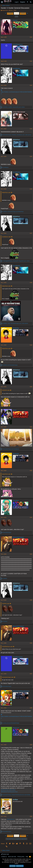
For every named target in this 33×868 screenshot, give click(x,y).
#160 (31, 816)
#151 (31, 427)
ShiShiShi (16, 328)
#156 (31, 643)
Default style (5, 854)
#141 (31, 37)
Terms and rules (12, 857)
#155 (31, 600)
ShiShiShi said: (6, 390)
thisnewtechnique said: (8, 677)
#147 (31, 233)
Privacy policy (21, 857)
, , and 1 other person (17, 135)
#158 (31, 708)
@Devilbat (12, 790)
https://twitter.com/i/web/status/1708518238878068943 (16, 92)
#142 (31, 61)
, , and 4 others (14, 107)
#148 (31, 283)
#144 (31, 129)
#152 (31, 471)
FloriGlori (16, 501)
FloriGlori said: (6, 604)
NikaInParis (5, 10)
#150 (31, 387)
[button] (2, 2)
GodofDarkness (18, 44)
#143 (31, 85)
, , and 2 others (16, 261)
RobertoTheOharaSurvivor (21, 691)
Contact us (4, 857)
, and (13, 212)
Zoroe (15, 410)
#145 (31, 156)
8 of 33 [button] (17, 13)
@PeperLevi (11, 819)
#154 (31, 554)
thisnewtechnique (18, 537)
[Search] (31, 2)
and (10, 365)
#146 (31, 189)
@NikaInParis (5, 790)
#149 (31, 345)
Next (23, 13)
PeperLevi (16, 728)
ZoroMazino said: (6, 237)
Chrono (15, 20)
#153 (31, 517)
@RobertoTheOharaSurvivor (9, 792)
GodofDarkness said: (7, 647)
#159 (31, 745)
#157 (31, 674)
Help (27, 857)
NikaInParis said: (6, 192)
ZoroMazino (16, 68)
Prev (10, 13)
